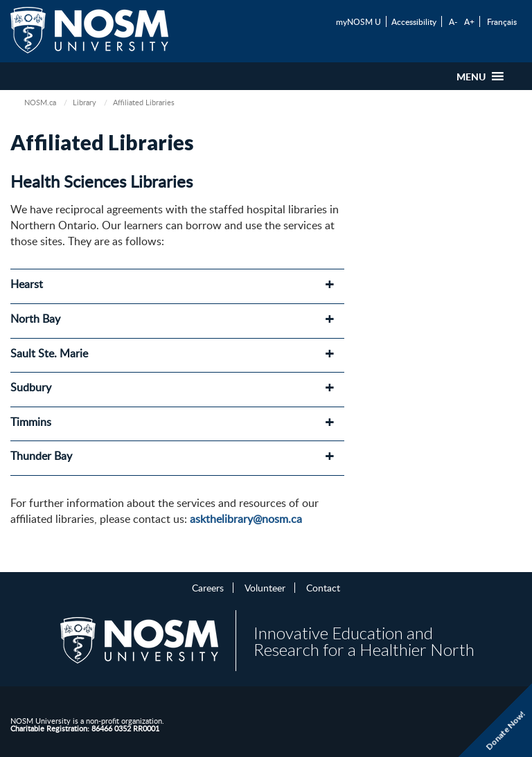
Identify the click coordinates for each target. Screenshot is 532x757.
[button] (471, 76)
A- (453, 21)
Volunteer (265, 587)
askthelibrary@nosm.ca (246, 519)
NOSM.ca (40, 102)
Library (85, 102)
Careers (208, 587)
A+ (469, 21)
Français (502, 21)
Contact (323, 587)
